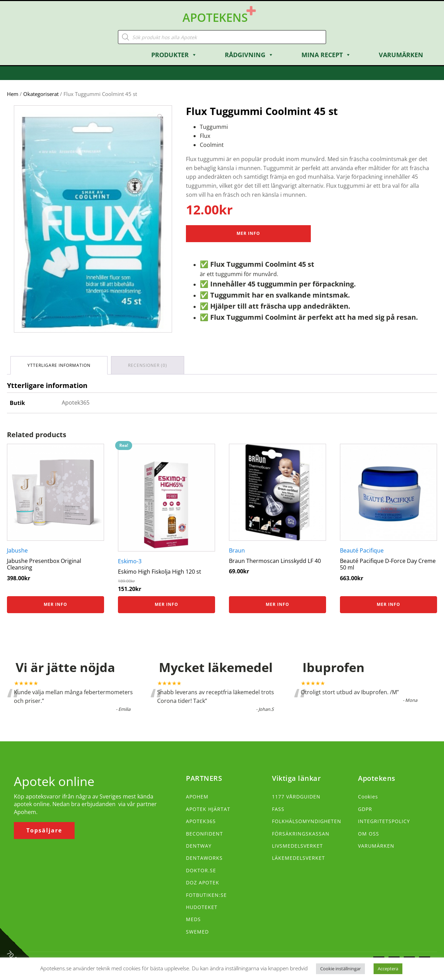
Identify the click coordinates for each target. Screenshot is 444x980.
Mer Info (248, 233)
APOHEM (197, 797)
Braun (237, 550)
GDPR (365, 809)
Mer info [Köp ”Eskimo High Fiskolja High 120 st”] (166, 604)
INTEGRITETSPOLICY (384, 821)
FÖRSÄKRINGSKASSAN (301, 834)
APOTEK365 (201, 821)
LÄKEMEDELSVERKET (298, 858)
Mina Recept (326, 55)
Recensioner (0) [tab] (148, 365)
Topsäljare (44, 830)
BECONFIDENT (204, 834)
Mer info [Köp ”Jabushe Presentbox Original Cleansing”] (55, 604)
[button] (160, 117)
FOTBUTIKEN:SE (206, 895)
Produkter (174, 55)
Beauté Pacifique (362, 550)
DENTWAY (199, 846)
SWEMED (197, 932)
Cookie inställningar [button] (340, 969)
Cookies (368, 797)
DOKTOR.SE (201, 870)
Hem (13, 94)
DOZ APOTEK (203, 882)
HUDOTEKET (202, 907)
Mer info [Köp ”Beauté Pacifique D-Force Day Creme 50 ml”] (388, 604)
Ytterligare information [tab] (59, 365)
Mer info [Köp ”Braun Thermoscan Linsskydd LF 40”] (277, 604)
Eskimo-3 (130, 561)
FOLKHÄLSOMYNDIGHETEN (307, 821)
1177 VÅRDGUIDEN (296, 797)
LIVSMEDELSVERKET (297, 846)
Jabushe (17, 550)
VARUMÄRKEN (376, 846)
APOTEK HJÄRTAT (208, 809)
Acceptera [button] (388, 969)
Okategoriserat (41, 94)
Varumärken (401, 55)
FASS (278, 809)
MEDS (193, 919)
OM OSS (369, 834)
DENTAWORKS (204, 858)
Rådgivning (249, 55)
